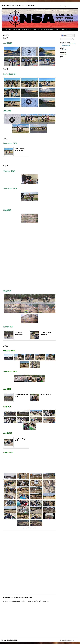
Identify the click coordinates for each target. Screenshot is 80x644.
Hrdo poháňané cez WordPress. (68, 640)
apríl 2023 (64, 50)
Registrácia (36, 29)
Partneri (63, 29)
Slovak (64, 35)
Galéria (58, 29)
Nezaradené (64, 54)
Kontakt (68, 29)
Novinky (5, 29)
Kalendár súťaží (17, 29)
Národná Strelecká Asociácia (18, 5)
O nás (10, 29)
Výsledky (43, 29)
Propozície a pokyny (27, 29)
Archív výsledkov (50, 29)
